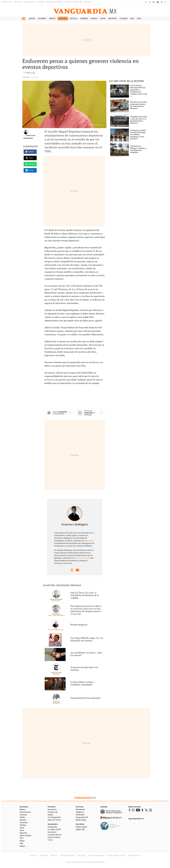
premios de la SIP (82, 558)
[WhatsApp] (90, 413)
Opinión (84, 18)
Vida (132, 18)
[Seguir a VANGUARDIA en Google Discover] (29, 73)
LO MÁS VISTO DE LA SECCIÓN (127, 81)
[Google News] (59, 413)
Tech (139, 18)
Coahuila (63, 18)
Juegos (32, 18)
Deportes (112, 18)
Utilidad (123, 18)
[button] (23, 19)
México (52, 18)
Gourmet (42, 18)
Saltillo (74, 18)
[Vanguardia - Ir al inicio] (85, 11)
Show (103, 18)
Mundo (94, 18)
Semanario (89, 541)
